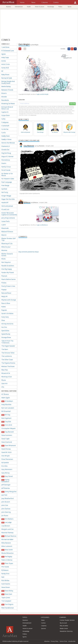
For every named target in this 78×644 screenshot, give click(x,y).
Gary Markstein (7, 469)
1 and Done (5, 47)
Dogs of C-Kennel (7, 156)
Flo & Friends (6, 170)
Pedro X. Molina (7, 560)
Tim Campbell (6, 601)
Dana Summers (7, 435)
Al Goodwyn (7, 401)
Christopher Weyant (8, 428)
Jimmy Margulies (9, 492)
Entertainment (19, 7)
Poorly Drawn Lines (8, 286)
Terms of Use (63, 641)
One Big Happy (7, 269)
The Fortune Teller (8, 353)
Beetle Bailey (6, 86)
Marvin (4, 235)
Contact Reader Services (67, 620)
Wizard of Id (6, 373)
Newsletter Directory (66, 631)
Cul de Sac (5, 129)
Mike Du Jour (6, 247)
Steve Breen (6, 587)
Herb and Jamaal (7, 206)
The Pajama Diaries (8, 363)
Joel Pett (4, 495)
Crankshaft (5, 126)
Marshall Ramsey (7, 533)
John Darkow (6, 509)
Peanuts (4, 276)
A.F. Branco (5, 394)
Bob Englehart (6, 418)
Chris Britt (7, 425)
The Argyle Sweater (8, 346)
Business (9, 7)
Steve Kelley (7, 591)
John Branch (6, 502)
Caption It (5, 112)
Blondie (4, 97)
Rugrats (4, 310)
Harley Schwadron (5, 481)
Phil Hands (5, 567)
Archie (4, 61)
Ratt (3, 577)
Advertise (47, 641)
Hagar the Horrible (8, 199)
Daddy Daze (6, 136)
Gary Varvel (7, 476)
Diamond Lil (6, 146)
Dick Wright (6, 456)
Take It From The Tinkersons (7, 342)
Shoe (3, 320)
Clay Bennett (8, 432)
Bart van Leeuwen (8, 408)
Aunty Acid (5, 68)
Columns (44, 626)
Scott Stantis (6, 584)
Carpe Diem (6, 115)
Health (29, 7)
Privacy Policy (55, 641)
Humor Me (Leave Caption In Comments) (9, 214)
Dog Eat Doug (6, 153)
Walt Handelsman (8, 608)
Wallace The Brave (8, 366)
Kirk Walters (7, 519)
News (43, 620)
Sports (70, 7)
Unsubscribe (72, 641)
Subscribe (72, 104)
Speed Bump (6, 334)
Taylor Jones (6, 598)
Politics (60, 7)
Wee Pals (5, 370)
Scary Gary (5, 317)
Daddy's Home (6, 139)
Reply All (4, 296)
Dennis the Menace (8, 143)
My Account (63, 623)
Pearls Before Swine (8, 279)
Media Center (64, 628)
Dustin (4, 163)
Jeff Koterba (6, 488)
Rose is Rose (6, 303)
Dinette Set (5, 150)
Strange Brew (6, 337)
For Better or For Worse (7, 174)
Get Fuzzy (5, 192)
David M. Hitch (6, 452)
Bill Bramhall (6, 411)
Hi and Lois (5, 209)
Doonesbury (6, 160)
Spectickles (5, 331)
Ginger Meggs (6, 196)
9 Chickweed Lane (8, 51)
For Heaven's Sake (8, 179)
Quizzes (44, 628)
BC (2, 71)
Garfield (4, 189)
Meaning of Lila (7, 243)
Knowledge (51, 7)
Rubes (4, 307)
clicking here (33, 115)
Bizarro (4, 93)
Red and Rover (6, 293)
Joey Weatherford (7, 498)
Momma (4, 250)
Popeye (4, 290)
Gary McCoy (5, 473)
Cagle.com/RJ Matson (42, 225)
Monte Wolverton (7, 553)
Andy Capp (5, 57)
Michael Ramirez (9, 536)
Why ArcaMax (64, 626)
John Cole (5, 505)
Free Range (5, 185)
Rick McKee (5, 580)
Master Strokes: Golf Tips (8, 239)
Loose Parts (5, 221)
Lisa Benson (6, 526)
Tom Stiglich (7, 604)
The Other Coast (7, 360)
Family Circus (6, 167)
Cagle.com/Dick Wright (42, 94)
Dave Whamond (9, 446)
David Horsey (6, 449)
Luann (4, 225)
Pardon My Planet (8, 272)
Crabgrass (5, 122)
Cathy (3, 119)
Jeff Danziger (6, 485)
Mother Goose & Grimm (7, 255)
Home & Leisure (40, 7)
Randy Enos (5, 574)
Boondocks (5, 100)
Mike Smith (7, 550)
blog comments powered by (29, 252)
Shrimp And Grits (7, 324)
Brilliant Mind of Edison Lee (7, 108)
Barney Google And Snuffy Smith (8, 82)
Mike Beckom (6, 543)
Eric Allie (4, 466)
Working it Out (7, 377)
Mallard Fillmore (7, 232)
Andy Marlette (6, 404)
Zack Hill (4, 384)
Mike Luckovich (7, 546)
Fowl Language (7, 182)
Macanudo (5, 228)
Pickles (4, 283)
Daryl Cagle (5, 439)
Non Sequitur (6, 262)
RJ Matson (5, 570)
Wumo (4, 380)
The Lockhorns (7, 356)
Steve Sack (7, 594)
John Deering (6, 512)
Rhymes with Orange (9, 300)
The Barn (5, 349)
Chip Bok (6, 422)
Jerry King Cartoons (8, 218)
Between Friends (7, 90)
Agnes (4, 54)
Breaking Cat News (8, 104)
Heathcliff (5, 203)
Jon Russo (5, 516)
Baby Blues (5, 75)
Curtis (4, 133)
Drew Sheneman (7, 459)
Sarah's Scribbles (7, 314)
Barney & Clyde (7, 78)
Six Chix (4, 327)
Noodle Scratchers (8, 266)
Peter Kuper (7, 563)
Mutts (3, 259)
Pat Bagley (7, 557)
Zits (3, 387)
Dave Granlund (7, 442)
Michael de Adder (7, 539)
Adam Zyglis (6, 398)
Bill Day (6, 415)
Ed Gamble (5, 463)
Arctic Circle (6, 64)
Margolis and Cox (7, 529)
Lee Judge (6, 522)
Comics (43, 623)
